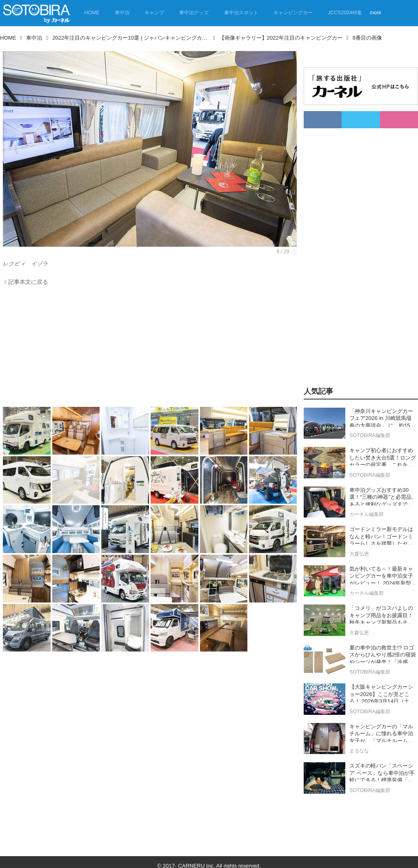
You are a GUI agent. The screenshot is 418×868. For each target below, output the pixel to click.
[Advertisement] (148, 348)
